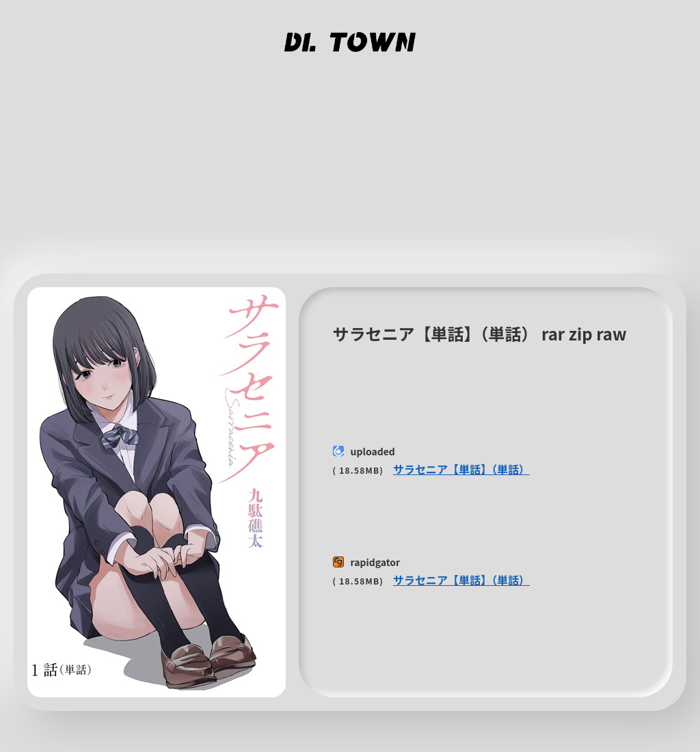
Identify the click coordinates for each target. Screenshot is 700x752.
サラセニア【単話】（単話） (461, 469)
